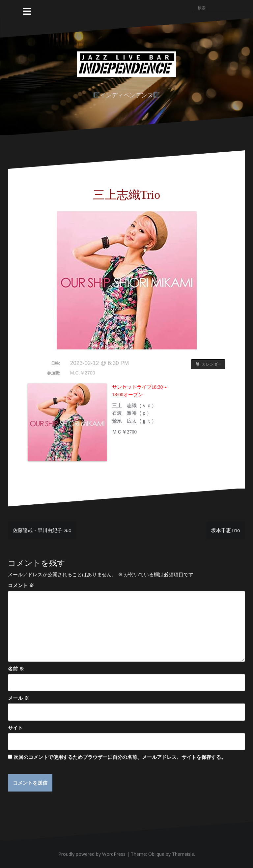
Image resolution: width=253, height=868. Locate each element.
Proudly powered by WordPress (92, 854)
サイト (15, 728)
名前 (16, 669)
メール (18, 698)
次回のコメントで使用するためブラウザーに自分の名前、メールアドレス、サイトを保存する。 (120, 757)
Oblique (156, 854)
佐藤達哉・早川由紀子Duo (42, 530)
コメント (21, 585)
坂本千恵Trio (226, 530)
